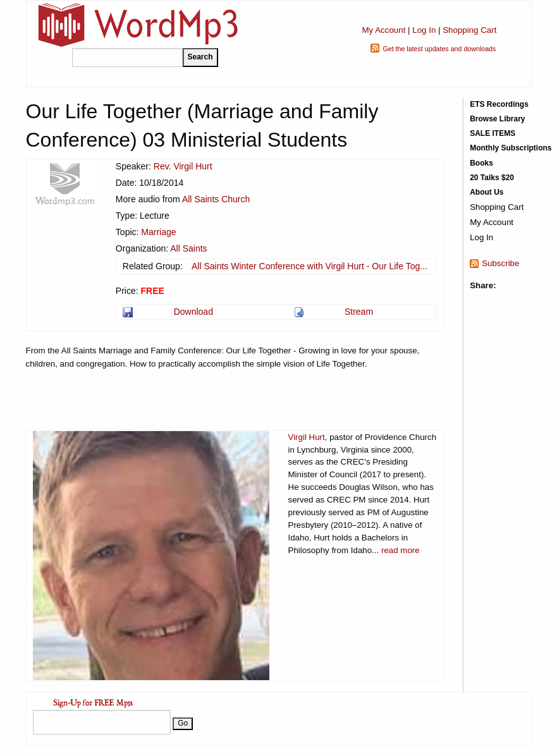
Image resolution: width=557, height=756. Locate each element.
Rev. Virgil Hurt (183, 166)
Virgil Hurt (307, 437)
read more (401, 550)
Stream (359, 312)
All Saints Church (216, 199)
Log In (424, 30)
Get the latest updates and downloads (439, 49)
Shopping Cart (469, 30)
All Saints (188, 248)
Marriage (158, 232)
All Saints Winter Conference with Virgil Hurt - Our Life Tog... (309, 266)
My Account (383, 30)
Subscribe (500, 263)
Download (193, 312)
